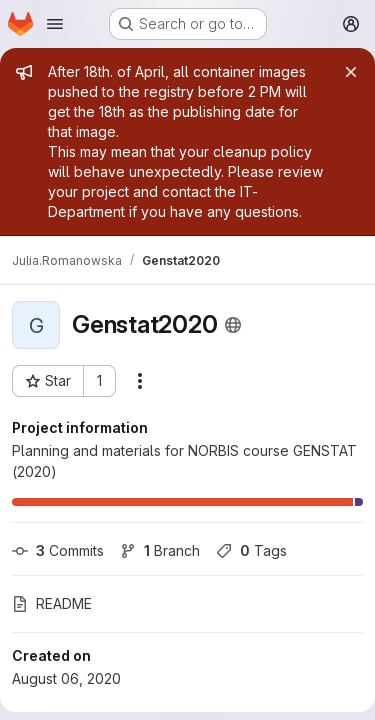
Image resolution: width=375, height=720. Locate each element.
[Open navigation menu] (55, 24)
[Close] (351, 72)
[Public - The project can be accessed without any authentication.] (233, 325)
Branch (160, 550)
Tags (251, 550)
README (52, 603)
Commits (58, 550)
